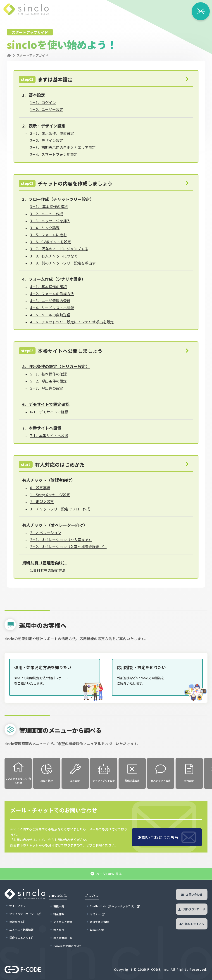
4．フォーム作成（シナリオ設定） (54, 279)
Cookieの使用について (68, 946)
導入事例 (59, 930)
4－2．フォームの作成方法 (52, 294)
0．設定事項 (40, 488)
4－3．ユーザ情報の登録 (50, 301)
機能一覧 (59, 906)
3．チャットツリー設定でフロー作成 (60, 509)
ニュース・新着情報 (21, 930)
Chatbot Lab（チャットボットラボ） (113, 906)
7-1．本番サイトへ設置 (49, 436)
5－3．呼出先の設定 (47, 388)
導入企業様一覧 (63, 938)
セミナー (95, 914)
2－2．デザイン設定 (47, 140)
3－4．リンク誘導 (45, 228)
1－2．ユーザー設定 (47, 109)
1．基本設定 (34, 95)
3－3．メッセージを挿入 (50, 221)
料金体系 (59, 914)
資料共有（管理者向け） (45, 563)
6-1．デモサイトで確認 (49, 412)
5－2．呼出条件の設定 (48, 381)
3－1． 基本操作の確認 (49, 206)
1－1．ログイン (43, 102)
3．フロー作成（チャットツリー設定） (58, 199)
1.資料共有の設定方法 (48, 570)
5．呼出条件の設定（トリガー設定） (56, 366)
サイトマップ (17, 906)
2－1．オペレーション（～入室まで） (61, 540)
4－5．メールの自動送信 (50, 315)
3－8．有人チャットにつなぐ (54, 256)
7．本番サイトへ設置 (42, 428)
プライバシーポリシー (23, 914)
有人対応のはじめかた (52, 464)
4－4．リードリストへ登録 (52, 308)
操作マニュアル (19, 937)
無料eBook (97, 930)
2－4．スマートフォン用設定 (54, 154)
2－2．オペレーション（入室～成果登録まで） (68, 547)
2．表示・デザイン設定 (44, 126)
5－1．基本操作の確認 (48, 374)
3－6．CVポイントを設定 (51, 242)
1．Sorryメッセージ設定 (50, 495)
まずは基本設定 (46, 79)
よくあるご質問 (63, 922)
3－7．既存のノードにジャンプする (59, 249)
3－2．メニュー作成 (47, 214)
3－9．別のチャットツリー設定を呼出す (63, 263)
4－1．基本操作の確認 (48, 287)
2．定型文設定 (42, 502)
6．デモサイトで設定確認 (46, 404)
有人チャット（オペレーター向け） (55, 525)
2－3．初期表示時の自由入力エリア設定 (63, 147)
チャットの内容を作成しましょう (66, 183)
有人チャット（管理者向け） (49, 480)
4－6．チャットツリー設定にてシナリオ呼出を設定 (72, 322)
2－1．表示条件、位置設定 (52, 133)
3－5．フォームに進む (48, 235)
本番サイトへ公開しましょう (61, 351)
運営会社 (15, 922)
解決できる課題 (99, 922)
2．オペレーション (46, 533)
